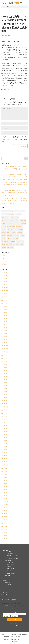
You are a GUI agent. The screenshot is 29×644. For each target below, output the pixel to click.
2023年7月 (4, 361)
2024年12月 (5, 322)
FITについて (10, 562)
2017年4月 (4, 523)
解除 (15, 616)
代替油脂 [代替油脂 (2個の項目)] (21, 229)
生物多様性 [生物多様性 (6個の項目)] (12, 245)
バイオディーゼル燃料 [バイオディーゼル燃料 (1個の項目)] (7, 223)
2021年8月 (4, 410)
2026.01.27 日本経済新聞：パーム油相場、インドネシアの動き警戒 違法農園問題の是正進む (14, 185)
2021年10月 (5, 407)
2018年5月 (4, 486)
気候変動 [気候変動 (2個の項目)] (13, 242)
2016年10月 (5, 529)
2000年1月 (4, 538)
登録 (7, 616)
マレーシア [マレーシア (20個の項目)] (10, 229)
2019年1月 (4, 462)
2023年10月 (5, 352)
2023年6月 (4, 364)
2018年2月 (4, 496)
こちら (7, 89)
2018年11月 (5, 468)
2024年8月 (4, 328)
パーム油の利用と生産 (12, 558)
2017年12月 (5, 502)
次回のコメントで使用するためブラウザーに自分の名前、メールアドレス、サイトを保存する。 (14, 139)
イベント (4, 259)
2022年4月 (4, 395)
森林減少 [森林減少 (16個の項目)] (4, 239)
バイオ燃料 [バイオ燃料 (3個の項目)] (23, 223)
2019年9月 (4, 441)
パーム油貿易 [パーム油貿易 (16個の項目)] (19, 226)
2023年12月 (5, 346)
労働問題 (9, 571)
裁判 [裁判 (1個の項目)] (17, 245)
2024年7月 (4, 331)
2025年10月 (5, 291)
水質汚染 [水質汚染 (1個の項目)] (18, 242)
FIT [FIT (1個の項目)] (19, 211)
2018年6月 (4, 483)
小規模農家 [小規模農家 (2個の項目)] (10, 235)
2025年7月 (4, 300)
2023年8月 (4, 358)
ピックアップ (5, 265)
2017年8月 (4, 514)
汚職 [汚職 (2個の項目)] (23, 242)
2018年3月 (4, 493)
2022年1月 (4, 404)
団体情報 (5, 592)
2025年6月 (4, 303)
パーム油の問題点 (11, 554)
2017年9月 (4, 511)
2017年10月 (5, 508)
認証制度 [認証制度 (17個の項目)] (21, 245)
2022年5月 (4, 392)
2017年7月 (4, 517)
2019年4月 (4, 453)
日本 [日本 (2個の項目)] (18, 235)
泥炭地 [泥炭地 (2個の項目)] (3, 245)
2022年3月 (4, 398)
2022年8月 (4, 386)
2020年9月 (4, 425)
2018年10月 (5, 471)
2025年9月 (4, 294)
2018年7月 (4, 480)
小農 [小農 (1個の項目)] (15, 235)
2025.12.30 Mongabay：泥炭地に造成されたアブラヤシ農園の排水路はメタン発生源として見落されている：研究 (14, 193)
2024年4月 (4, 340)
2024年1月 (4, 343)
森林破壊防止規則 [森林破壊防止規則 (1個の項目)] (6, 242)
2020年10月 (5, 422)
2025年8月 (4, 297)
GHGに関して (10, 569)
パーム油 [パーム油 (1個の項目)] (4, 226)
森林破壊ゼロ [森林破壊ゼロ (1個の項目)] (15, 239)
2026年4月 (4, 273)
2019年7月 (4, 444)
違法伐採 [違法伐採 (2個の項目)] (4, 248)
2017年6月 (4, 520)
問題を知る (5, 550)
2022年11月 (5, 380)
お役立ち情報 (8, 585)
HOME (4, 548)
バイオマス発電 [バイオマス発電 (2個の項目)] (16, 223)
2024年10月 (5, 325)
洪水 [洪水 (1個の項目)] (7, 245)
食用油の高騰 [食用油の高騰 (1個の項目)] (10, 248)
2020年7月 (4, 428)
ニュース (10, 35)
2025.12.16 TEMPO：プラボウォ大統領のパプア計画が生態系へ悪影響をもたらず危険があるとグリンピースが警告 (14, 201)
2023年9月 (4, 355)
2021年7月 (4, 413)
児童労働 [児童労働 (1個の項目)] (14, 232)
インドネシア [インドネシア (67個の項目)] (18, 214)
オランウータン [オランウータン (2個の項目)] (5, 217)
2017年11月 (5, 505)
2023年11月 (5, 349)
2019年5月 (4, 450)
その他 (3, 256)
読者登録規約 (15, 623)
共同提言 (9, 567)
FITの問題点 (8, 560)
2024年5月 (4, 337)
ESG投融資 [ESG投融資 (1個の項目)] (10, 211)
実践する (5, 581)
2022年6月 (4, 389)
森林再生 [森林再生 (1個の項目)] (22, 235)
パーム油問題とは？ (10, 552)
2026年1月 (4, 282)
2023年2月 (4, 373)
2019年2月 (4, 459)
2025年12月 (5, 285)
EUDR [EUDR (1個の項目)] (16, 211)
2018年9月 (4, 474)
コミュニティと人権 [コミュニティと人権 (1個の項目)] (14, 217)
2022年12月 (5, 376)
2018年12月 (5, 465)
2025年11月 (5, 288)
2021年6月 (4, 416)
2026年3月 (4, 276)
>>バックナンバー (14, 609)
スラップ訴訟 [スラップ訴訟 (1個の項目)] (23, 220)
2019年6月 (4, 447)
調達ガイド (8, 582)
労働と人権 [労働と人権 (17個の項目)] (20, 232)
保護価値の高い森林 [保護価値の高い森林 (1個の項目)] (6, 232)
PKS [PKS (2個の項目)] (3, 214)
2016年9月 (4, 532)
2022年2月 (4, 401)
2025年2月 (4, 315)
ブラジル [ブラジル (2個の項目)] (4, 229)
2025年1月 (4, 318)
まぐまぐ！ (17, 625)
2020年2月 (4, 435)
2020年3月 (4, 431)
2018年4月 (4, 489)
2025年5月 (4, 306)
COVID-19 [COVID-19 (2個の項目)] (4, 211)
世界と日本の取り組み (12, 556)
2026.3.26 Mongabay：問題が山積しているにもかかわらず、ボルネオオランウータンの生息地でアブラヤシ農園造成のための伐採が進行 (14, 177)
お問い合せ (5, 594)
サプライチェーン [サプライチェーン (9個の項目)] (15, 220)
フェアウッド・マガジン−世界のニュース (12, 605)
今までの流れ (10, 564)
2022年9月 (4, 383)
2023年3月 (4, 370)
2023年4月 (4, 367)
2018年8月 (4, 477)
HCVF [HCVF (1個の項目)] (23, 211)
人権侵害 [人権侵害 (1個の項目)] (15, 229)
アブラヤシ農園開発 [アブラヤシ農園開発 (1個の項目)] (10, 214)
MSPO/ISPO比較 (11, 573)
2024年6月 (4, 334)
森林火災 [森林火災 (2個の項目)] (9, 239)
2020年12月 (5, 419)
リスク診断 (8, 576)
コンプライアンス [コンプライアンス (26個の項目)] (6, 220)
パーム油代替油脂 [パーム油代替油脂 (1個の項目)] (11, 226)
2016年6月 (4, 535)
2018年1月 (4, 499)
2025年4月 (4, 309)
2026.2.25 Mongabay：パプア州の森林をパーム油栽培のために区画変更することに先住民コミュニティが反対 (14, 169)
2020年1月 (4, 438)
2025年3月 (4, 312)
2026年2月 (4, 279)
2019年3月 (4, 456)
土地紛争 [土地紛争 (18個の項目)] (4, 235)
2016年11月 (5, 526)
